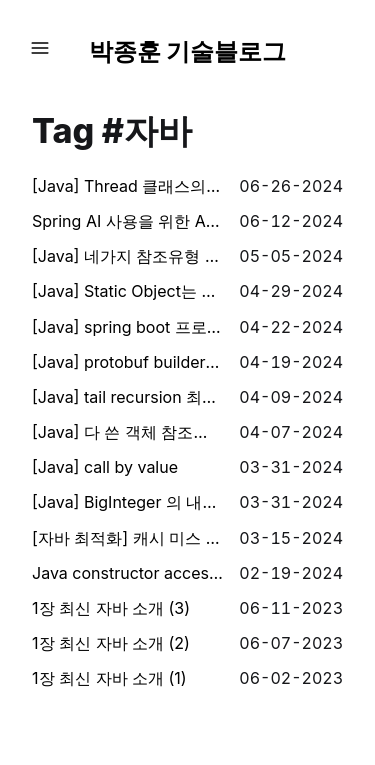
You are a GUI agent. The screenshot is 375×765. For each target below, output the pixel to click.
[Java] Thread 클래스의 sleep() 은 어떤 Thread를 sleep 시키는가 (127, 186)
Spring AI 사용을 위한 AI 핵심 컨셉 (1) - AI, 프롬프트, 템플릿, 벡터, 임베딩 (127, 221)
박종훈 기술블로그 (188, 51)
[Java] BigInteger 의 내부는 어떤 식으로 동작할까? (127, 502)
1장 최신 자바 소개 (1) (109, 678)
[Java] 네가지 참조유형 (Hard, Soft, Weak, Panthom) (127, 256)
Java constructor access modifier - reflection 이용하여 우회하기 (127, 573)
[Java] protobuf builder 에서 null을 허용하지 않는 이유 (127, 362)
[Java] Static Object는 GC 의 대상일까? (127, 291)
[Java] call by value (105, 467)
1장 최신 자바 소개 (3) (111, 608)
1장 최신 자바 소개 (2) (111, 643)
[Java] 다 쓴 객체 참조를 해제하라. (127, 432)
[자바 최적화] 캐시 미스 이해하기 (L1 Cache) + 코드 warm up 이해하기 (127, 538)
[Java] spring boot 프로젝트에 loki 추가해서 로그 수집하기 (127, 327)
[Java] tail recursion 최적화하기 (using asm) (127, 397)
